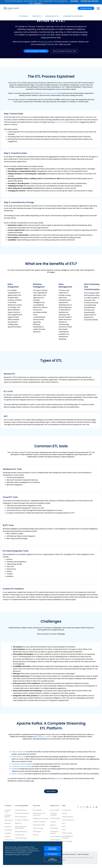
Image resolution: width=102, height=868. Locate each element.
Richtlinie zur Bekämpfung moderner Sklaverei (63, 854)
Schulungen (54, 828)
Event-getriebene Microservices (21, 827)
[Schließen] (60, 844)
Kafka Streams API (19, 757)
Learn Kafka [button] (51, 791)
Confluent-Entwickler (54, 814)
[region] (33, 853)
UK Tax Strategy (67, 841)
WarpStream (9, 820)
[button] (51, 129)
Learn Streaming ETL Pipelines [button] (36, 51)
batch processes (61, 122)
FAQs (64, 830)
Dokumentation (55, 818)
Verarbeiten (8, 830)
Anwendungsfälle (22, 806)
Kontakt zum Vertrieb (89, 1)
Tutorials (53, 822)
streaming (59, 778)
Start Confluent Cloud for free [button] (65, 51)
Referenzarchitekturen (22, 813)
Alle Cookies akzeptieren (52, 849)
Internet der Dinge (21, 838)
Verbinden (8, 827)
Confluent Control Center (21, 766)
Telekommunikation (39, 822)
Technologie (37, 832)
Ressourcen (55, 806)
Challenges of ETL (52, 62)
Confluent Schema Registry (22, 764)
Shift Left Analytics (21, 817)
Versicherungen (38, 828)
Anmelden (74, 1)
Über (64, 806)
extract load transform (49, 93)
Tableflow (8, 837)
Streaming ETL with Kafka (73, 62)
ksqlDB (14, 769)
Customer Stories (21, 810)
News (64, 826)
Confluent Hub (9, 840)
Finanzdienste (37, 810)
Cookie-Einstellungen (83, 854)
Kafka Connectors (19, 752)
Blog (63, 823)
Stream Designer (18, 774)
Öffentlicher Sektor (39, 825)
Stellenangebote (67, 817)
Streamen (8, 823)
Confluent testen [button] (86, 8)
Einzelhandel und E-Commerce (39, 814)
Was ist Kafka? (55, 810)
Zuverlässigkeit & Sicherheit (68, 837)
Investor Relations (68, 820)
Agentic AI (18, 823)
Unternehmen (67, 810)
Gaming (36, 835)
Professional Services (54, 832)
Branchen (37, 806)
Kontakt (64, 813)
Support (53, 825)
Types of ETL (37, 62)
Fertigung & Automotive (41, 818)
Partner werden (67, 833)
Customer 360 (20, 835)
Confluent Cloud (8, 811)
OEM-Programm (56, 840)
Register (38, 3)
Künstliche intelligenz (22, 820)
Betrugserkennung (21, 832)
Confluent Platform (8, 816)
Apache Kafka (46, 42)
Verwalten (8, 833)
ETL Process (24, 62)
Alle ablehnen (52, 854)
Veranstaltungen (56, 837)
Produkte (8, 806)
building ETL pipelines (45, 737)
